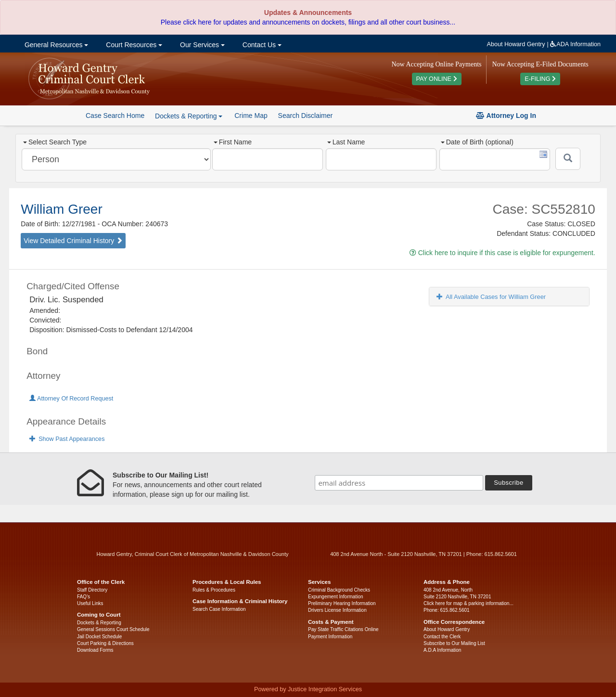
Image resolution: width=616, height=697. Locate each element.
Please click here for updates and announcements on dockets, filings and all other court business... (308, 22)
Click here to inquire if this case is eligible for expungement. (502, 253)
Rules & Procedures (214, 590)
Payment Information (330, 637)
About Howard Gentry (516, 44)
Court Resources (133, 45)
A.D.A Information (442, 650)
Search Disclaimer (306, 116)
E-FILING (540, 79)
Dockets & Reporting (99, 623)
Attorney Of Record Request (71, 399)
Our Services (201, 45)
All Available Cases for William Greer (491, 297)
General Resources (55, 45)
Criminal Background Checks (339, 590)
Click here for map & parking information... (468, 603)
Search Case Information (219, 609)
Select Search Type (55, 142)
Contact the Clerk (442, 637)
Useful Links (90, 603)
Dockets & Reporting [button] (189, 116)
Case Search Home (115, 116)
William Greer (62, 209)
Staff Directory (92, 590)
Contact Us (261, 45)
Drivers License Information (337, 610)
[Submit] (568, 159)
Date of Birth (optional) (477, 142)
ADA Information (575, 44)
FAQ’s (83, 597)
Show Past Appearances (67, 439)
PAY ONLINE (437, 79)
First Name (233, 142)
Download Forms (95, 650)
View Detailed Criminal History (73, 241)
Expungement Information (336, 597)
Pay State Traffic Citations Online (343, 629)
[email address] (399, 483)
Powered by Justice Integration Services (308, 689)
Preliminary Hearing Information (342, 603)
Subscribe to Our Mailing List (454, 643)
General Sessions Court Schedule (113, 629)
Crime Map (251, 116)
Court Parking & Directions (105, 643)
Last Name (346, 142)
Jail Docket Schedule (99, 637)
